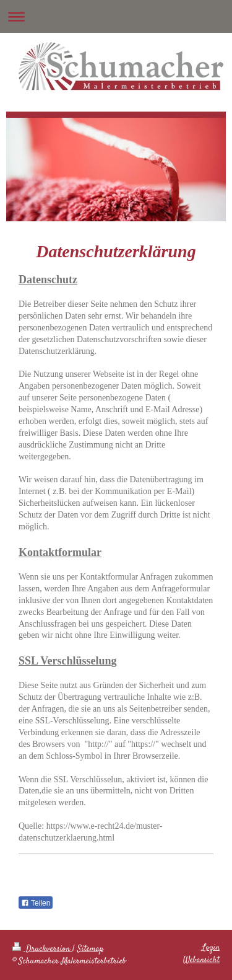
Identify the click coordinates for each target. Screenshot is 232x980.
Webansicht (201, 960)
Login (211, 948)
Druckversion (42, 949)
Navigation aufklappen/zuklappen (116, 16)
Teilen (36, 903)
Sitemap (90, 949)
